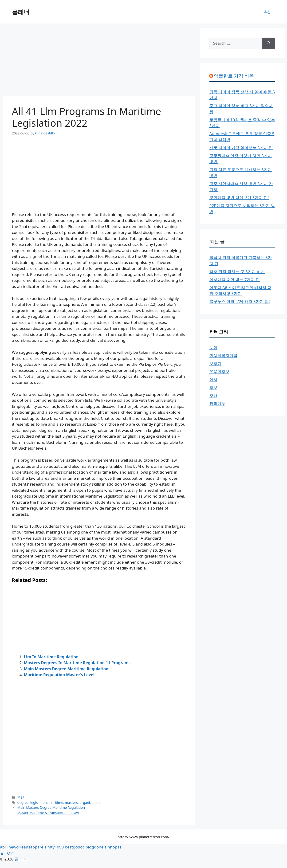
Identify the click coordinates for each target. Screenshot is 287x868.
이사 (213, 379)
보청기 (215, 363)
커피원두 (217, 403)
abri (4, 847)
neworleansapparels (27, 847)
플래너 (21, 12)
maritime (56, 803)
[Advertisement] (99, 61)
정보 (213, 387)
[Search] (269, 43)
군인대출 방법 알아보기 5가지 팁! (239, 198)
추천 (267, 12)
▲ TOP (6, 853)
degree (23, 803)
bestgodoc (75, 847)
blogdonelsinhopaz (104, 847)
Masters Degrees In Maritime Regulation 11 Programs (77, 663)
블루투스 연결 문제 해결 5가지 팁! (240, 301)
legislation (39, 803)
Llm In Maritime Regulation (51, 657)
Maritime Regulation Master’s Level (59, 675)
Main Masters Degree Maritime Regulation (66, 669)
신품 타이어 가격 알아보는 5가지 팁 (241, 148)
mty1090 (56, 847)
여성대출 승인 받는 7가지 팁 (235, 280)
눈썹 (213, 348)
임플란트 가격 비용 (234, 76)
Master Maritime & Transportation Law (48, 813)
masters (71, 803)
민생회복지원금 (223, 355)
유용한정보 (219, 371)
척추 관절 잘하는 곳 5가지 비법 (237, 272)
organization (90, 803)
